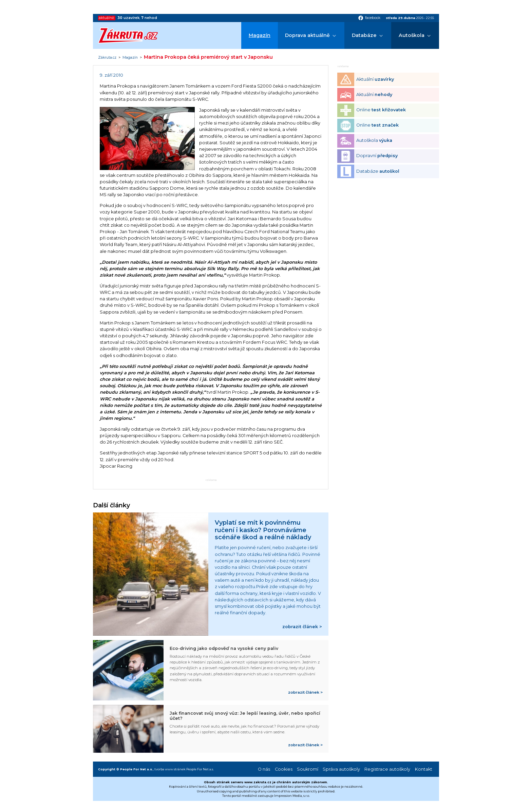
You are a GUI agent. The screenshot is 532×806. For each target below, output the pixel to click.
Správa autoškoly (341, 769)
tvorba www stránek (170, 769)
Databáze (364, 35)
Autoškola (412, 35)
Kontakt (424, 769)
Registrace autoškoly (387, 769)
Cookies (284, 769)
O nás (264, 769)
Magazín (260, 35)
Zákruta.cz (107, 58)
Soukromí (308, 769)
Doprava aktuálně (307, 35)
